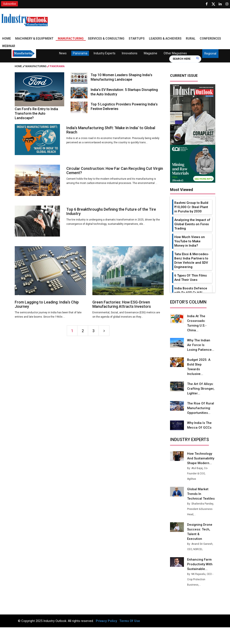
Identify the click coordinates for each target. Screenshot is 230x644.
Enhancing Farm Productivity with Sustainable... (200, 564)
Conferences (210, 38)
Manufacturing (71, 38)
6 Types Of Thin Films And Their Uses (191, 278)
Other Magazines (175, 53)
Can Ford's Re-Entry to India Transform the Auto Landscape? (36, 113)
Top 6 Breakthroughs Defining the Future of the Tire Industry (111, 211)
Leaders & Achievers (165, 38)
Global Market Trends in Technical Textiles (201, 494)
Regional (210, 53)
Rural (191, 38)
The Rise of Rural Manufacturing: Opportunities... (201, 408)
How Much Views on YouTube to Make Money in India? (190, 241)
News (63, 53)
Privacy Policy (106, 621)
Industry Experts (104, 53)
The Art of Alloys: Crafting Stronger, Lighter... (201, 389)
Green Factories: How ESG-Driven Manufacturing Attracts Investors (122, 304)
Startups (137, 38)
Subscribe (9, 4)
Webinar (9, 46)
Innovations (129, 53)
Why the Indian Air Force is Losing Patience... (201, 345)
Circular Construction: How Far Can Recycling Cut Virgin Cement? (115, 171)
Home (7, 38)
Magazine (150, 53)
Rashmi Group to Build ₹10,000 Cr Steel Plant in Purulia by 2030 (191, 207)
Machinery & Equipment (34, 38)
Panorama (80, 53)
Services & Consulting (106, 38)
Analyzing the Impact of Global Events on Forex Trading (192, 224)
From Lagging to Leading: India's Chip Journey (47, 304)
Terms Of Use (130, 621)
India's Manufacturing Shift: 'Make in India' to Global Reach (111, 130)
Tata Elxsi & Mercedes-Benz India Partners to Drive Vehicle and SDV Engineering (192, 261)
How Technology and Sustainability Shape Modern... (201, 458)
